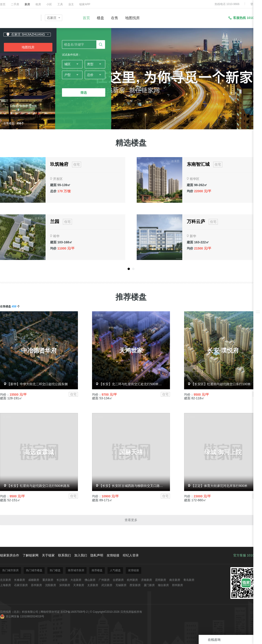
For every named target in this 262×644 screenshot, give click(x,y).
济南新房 (146, 580)
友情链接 (113, 555)
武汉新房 (107, 585)
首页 (3, 4)
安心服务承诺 (258, 319)
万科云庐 (196, 221)
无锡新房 (121, 585)
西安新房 (135, 585)
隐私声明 (97, 555)
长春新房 (20, 580)
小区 (49, 4)
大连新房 (76, 580)
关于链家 (48, 555)
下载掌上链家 (258, 329)
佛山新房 (90, 580)
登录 (253, 4)
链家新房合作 (10, 555)
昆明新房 (161, 580)
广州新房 (104, 580)
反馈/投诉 (258, 339)
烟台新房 (163, 585)
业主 (71, 4)
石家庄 (52, 18)
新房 (27, 4)
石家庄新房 (21, 585)
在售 (115, 18)
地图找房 (132, 18)
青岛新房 (189, 580)
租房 (38, 4)
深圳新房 (65, 585)
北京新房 (5, 580)
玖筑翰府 (59, 164)
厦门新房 (149, 585)
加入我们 (81, 555)
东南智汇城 (198, 164)
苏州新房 (36, 585)
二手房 (15, 4)
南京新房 (175, 580)
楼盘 (100, 18)
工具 (60, 4)
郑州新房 (177, 585)
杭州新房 (132, 580)
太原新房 (93, 585)
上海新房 (5, 585)
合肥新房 (118, 580)
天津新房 (79, 585)
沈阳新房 (51, 585)
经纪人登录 (131, 555)
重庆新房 (48, 580)
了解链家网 (31, 555)
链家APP (85, 4)
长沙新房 (62, 580)
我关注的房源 (258, 305)
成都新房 (34, 580)
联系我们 (64, 555)
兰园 (55, 221)
